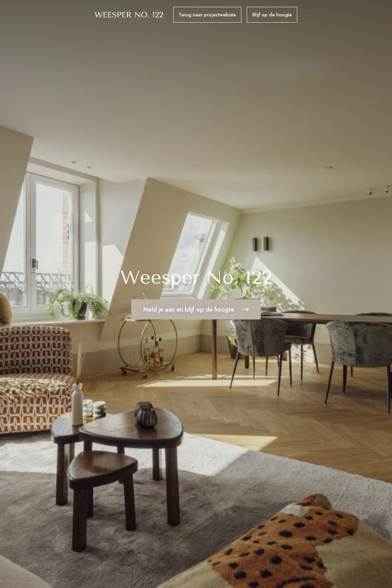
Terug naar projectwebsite (207, 15)
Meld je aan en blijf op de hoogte (196, 312)
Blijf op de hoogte (272, 15)
